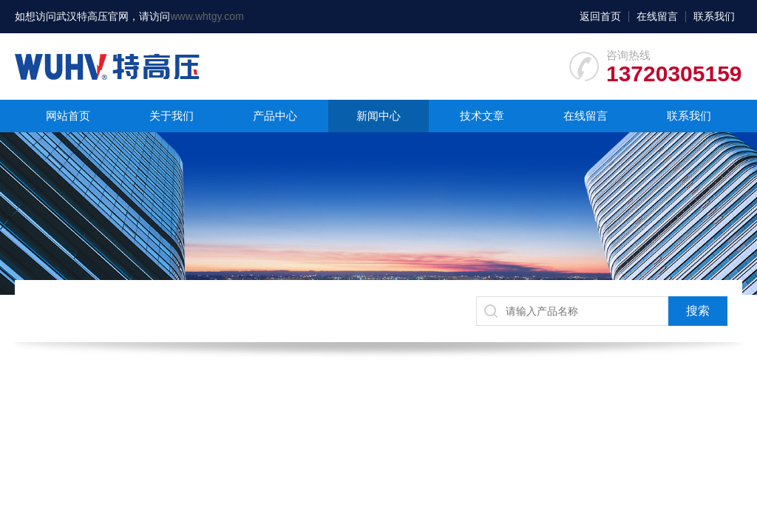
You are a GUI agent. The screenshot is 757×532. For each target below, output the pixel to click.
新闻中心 (378, 116)
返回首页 (600, 16)
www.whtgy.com (207, 16)
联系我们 (714, 16)
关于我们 (172, 116)
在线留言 (657, 16)
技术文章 (482, 116)
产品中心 (275, 116)
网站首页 (68, 116)
